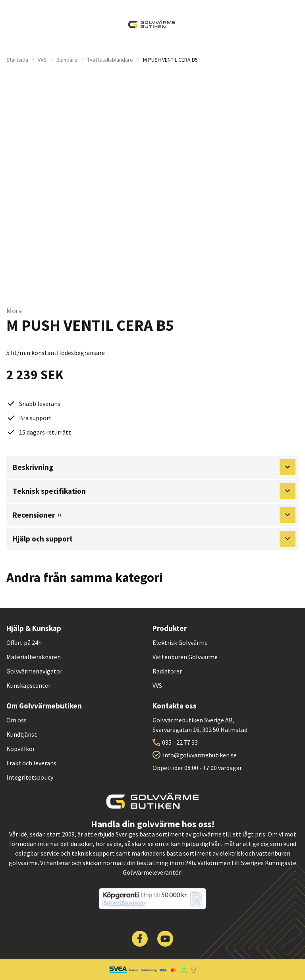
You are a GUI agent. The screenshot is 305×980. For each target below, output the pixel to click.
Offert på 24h (24, 642)
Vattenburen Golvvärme (185, 657)
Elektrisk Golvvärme (180, 642)
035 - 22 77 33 (180, 742)
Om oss (16, 720)
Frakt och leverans (31, 763)
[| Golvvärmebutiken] (152, 24)
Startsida (17, 60)
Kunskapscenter (28, 685)
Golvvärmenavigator (34, 671)
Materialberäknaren (34, 657)
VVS (42, 60)
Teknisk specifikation (154, 491)
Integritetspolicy (30, 777)
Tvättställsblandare (110, 60)
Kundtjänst (22, 734)
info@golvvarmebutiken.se (200, 755)
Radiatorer (167, 671)
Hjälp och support (154, 539)
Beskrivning (154, 467)
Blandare (67, 60)
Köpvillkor (21, 749)
